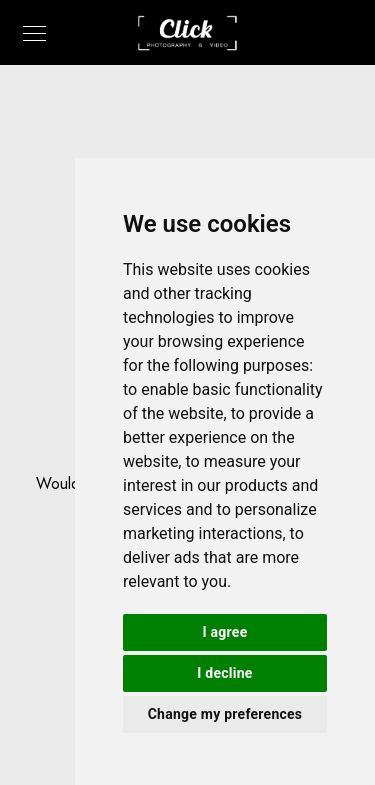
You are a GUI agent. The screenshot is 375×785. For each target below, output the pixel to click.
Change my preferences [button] (225, 714)
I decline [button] (224, 673)
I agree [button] (225, 632)
